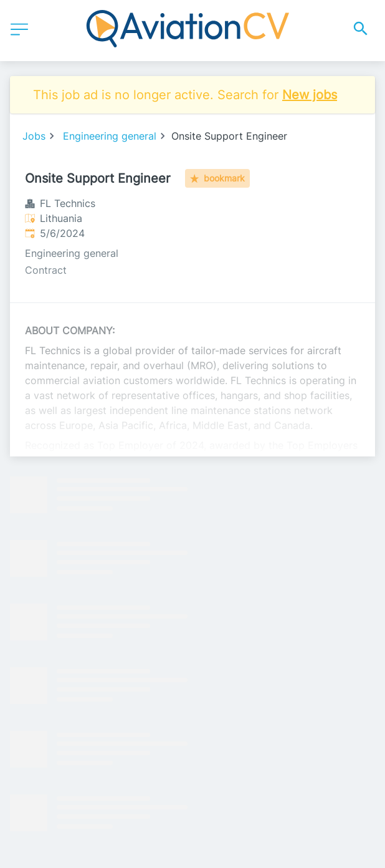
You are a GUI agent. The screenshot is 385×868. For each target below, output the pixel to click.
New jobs (310, 95)
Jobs (34, 136)
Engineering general (110, 136)
